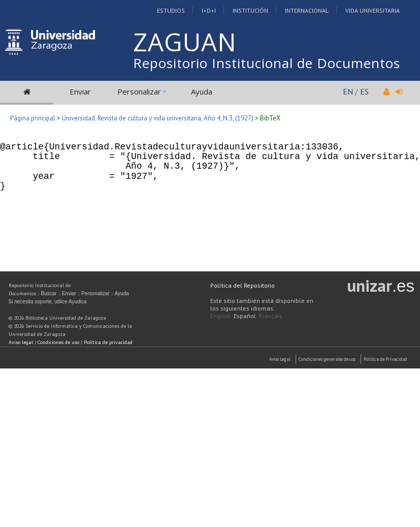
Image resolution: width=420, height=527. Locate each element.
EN (348, 91)
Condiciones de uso (58, 342)
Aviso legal (21, 342)
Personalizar (139, 91)
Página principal (33, 118)
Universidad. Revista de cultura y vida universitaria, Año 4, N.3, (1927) (158, 118)
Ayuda (202, 91)
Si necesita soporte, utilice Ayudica (48, 302)
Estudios (171, 10)
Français (271, 316)
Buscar (49, 293)
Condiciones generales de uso (327, 359)
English (220, 316)
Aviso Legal (280, 359)
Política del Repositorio (243, 285)
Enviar (80, 91)
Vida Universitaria (373, 10)
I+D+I (209, 10)
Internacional (307, 10)
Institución (250, 10)
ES (364, 91)
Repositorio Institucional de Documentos (267, 63)
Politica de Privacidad (385, 359)
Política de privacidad (108, 342)
